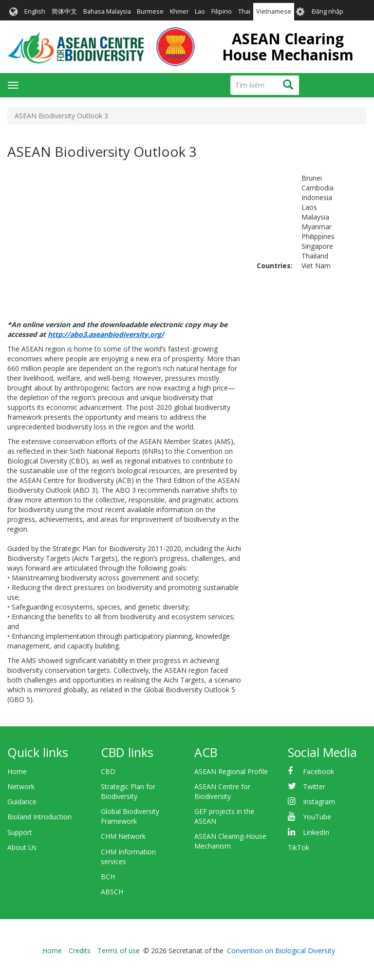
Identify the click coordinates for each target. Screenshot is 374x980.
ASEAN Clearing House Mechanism (288, 47)
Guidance (22, 802)
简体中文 (64, 11)
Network (21, 786)
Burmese (150, 11)
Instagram (319, 802)
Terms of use (119, 951)
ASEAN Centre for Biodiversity (222, 791)
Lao (200, 11)
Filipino (222, 11)
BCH (108, 877)
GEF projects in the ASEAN (224, 816)
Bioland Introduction (39, 817)
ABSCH (112, 892)
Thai (244, 11)
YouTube (317, 817)
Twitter (314, 786)
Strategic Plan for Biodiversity (128, 791)
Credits (80, 951)
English (35, 11)
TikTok (299, 847)
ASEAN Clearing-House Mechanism (230, 841)
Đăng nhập (327, 11)
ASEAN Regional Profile (231, 771)
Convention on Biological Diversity (281, 951)
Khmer (179, 11)
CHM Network (123, 836)
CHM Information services (128, 857)
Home (17, 771)
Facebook (318, 771)
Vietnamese (274, 11)
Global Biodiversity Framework (130, 816)
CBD (108, 771)
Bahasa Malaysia (107, 11)
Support (20, 832)
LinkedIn (316, 832)
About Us (22, 847)
